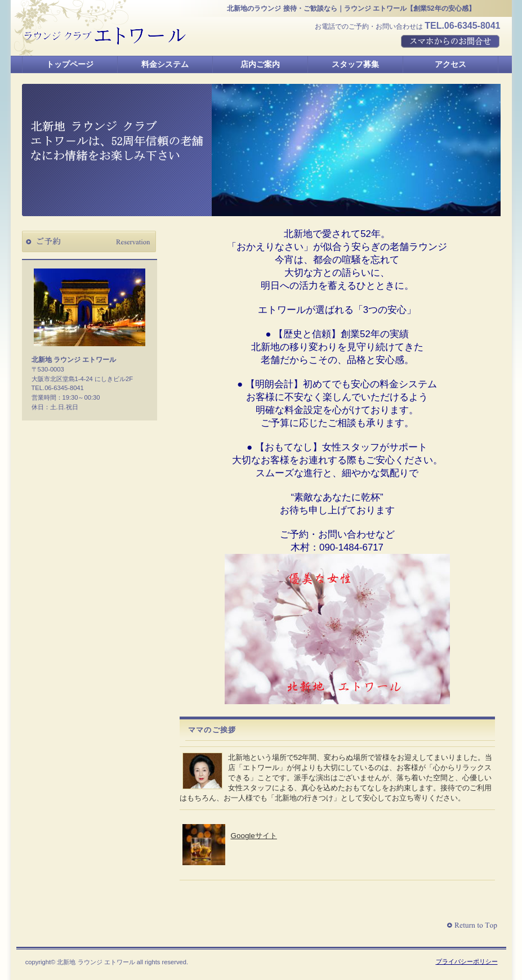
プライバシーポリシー (467, 961)
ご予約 (89, 241)
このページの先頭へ (473, 926)
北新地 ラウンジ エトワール (105, 36)
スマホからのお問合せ (451, 42)
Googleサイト (254, 836)
